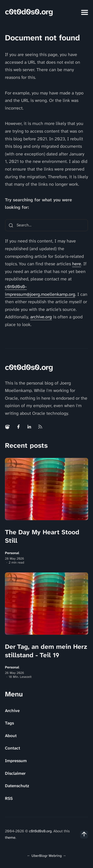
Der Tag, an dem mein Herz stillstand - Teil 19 (46, 651)
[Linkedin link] (29, 427)
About (11, 736)
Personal (12, 553)
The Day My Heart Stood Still (42, 536)
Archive (12, 711)
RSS (9, 798)
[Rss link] (40, 427)
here (77, 264)
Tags (9, 723)
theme (10, 838)
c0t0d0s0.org (29, 12)
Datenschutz (17, 786)
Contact (13, 748)
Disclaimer (15, 773)
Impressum (16, 761)
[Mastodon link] (8, 427)
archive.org (41, 317)
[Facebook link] (18, 427)
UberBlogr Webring (47, 856)
